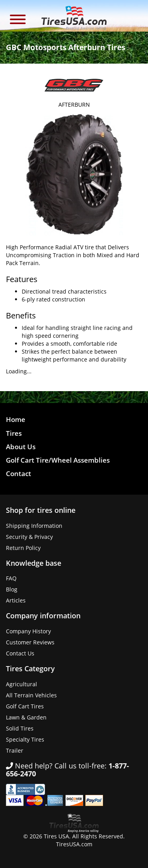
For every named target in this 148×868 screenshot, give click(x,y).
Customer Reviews (30, 642)
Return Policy (23, 548)
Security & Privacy (29, 537)
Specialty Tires (25, 739)
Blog (12, 589)
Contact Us (20, 653)
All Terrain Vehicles (31, 695)
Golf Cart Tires (25, 706)
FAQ (11, 578)
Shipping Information (34, 526)
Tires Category (30, 668)
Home (16, 419)
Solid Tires (20, 728)
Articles (16, 600)
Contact (19, 474)
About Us (21, 447)
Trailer (15, 750)
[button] (18, 20)
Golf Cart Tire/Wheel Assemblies (58, 460)
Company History (28, 631)
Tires (14, 433)
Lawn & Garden (26, 717)
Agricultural (22, 684)
